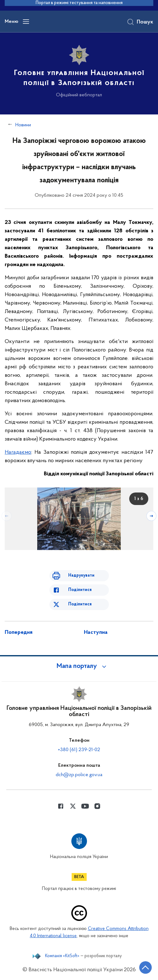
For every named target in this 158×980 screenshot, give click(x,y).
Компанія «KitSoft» (62, 956)
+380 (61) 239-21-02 (79, 750)
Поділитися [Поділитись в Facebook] (80, 590)
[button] (79, 666)
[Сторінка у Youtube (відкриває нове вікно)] (85, 806)
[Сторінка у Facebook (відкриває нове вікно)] (61, 806)
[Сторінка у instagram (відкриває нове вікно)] (97, 806)
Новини (23, 125)
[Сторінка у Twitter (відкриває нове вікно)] (73, 806)
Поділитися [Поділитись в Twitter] (80, 604)
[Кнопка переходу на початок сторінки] (145, 967)
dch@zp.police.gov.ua (79, 775)
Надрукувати (81, 576)
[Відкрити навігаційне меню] (26, 22)
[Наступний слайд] (151, 516)
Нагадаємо (18, 452)
